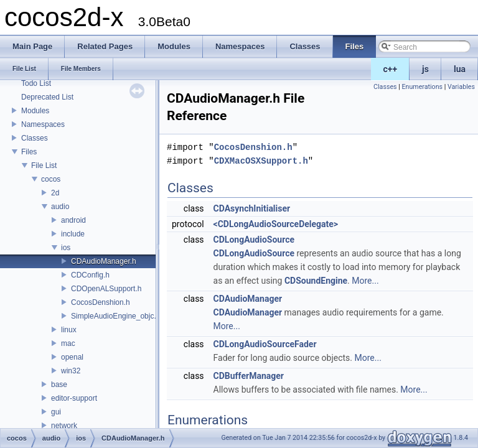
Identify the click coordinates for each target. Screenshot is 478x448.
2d (55, 193)
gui (56, 412)
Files (29, 152)
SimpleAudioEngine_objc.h (115, 316)
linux (69, 330)
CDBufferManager (249, 376)
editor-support (74, 398)
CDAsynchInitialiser (252, 208)
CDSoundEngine (316, 281)
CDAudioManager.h (104, 261)
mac (68, 343)
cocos (51, 179)
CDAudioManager (248, 299)
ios (66, 248)
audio (60, 207)
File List (44, 166)
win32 (71, 371)
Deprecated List (47, 97)
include (73, 234)
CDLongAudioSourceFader (265, 344)
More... (365, 281)
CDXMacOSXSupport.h (261, 161)
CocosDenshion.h (101, 302)
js (425, 69)
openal (72, 357)
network (64, 426)
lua (460, 69)
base (59, 385)
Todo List (36, 83)
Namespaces (43, 124)
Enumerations (422, 87)
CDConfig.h (90, 275)
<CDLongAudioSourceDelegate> (276, 224)
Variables (461, 87)
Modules (35, 111)
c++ (391, 69)
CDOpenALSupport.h (106, 289)
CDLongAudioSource (254, 240)
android (73, 220)
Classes (35, 138)
